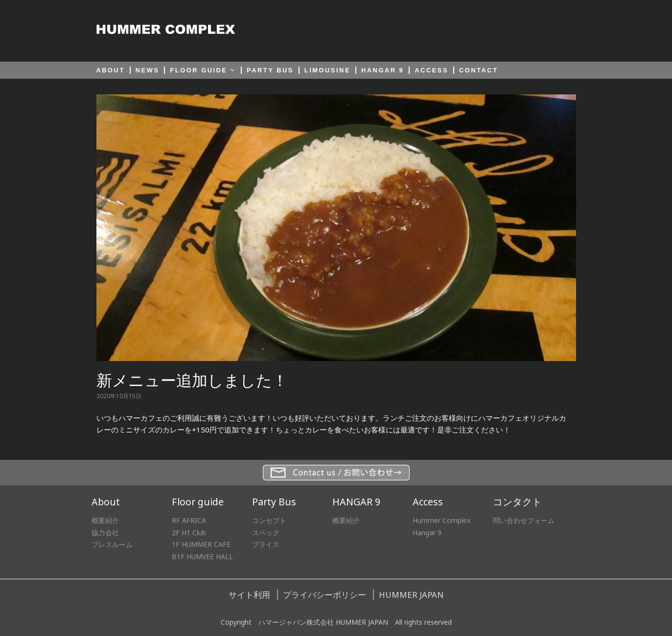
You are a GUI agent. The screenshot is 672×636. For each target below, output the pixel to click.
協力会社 (105, 533)
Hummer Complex (441, 520)
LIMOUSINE (327, 70)
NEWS (148, 70)
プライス (266, 544)
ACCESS (431, 70)
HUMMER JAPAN (411, 595)
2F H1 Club (189, 533)
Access (428, 502)
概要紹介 (105, 520)
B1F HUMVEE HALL (202, 556)
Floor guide (198, 502)
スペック (266, 533)
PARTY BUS (270, 70)
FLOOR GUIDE (198, 70)
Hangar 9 (427, 533)
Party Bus (274, 502)
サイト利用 (249, 595)
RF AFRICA (189, 520)
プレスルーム (112, 544)
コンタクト (517, 502)
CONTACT (479, 70)
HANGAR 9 (382, 70)
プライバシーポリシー (324, 595)
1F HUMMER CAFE (201, 544)
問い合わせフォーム (524, 520)
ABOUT (111, 70)
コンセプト (269, 520)
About (106, 502)
